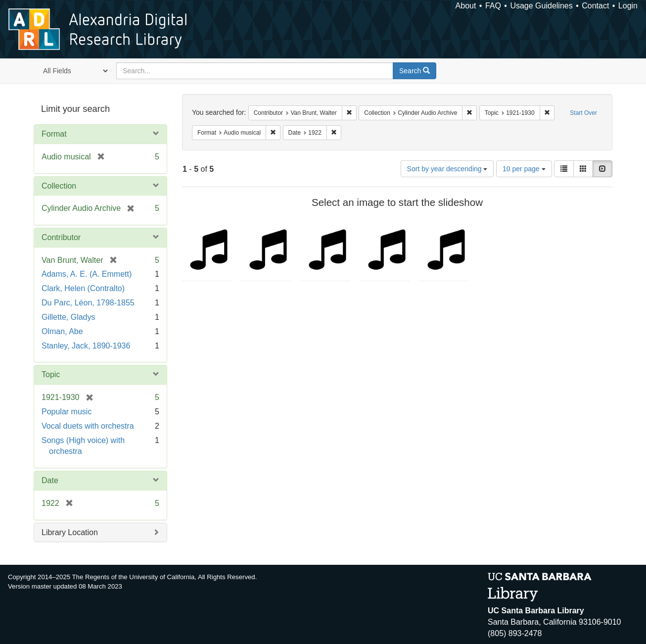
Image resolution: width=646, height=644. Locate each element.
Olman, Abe (62, 331)
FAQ (493, 6)
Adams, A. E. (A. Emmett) (87, 274)
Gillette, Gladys (68, 317)
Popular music (67, 412)
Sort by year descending (447, 169)
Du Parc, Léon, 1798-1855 (88, 303)
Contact (595, 6)
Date (50, 480)
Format (54, 134)
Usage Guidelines (541, 6)
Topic (51, 374)
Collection (59, 186)
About (466, 6)
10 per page (524, 169)
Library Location (70, 532)
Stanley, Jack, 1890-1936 (86, 346)
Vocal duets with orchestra (88, 426)
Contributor (61, 237)
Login (628, 6)
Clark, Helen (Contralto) (83, 288)
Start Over (583, 113)
